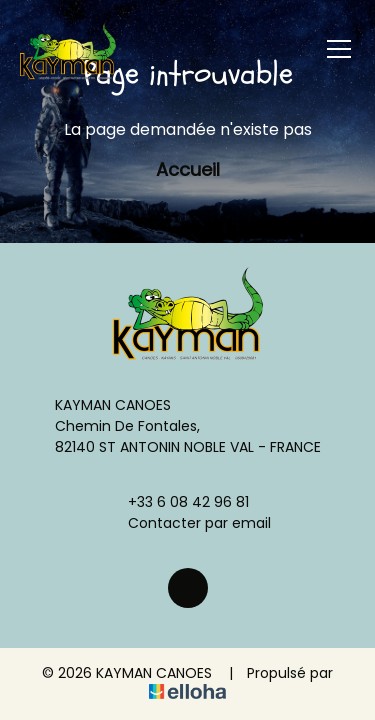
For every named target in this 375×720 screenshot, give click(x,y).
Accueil (188, 169)
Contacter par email (188, 523)
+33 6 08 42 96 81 (177, 502)
